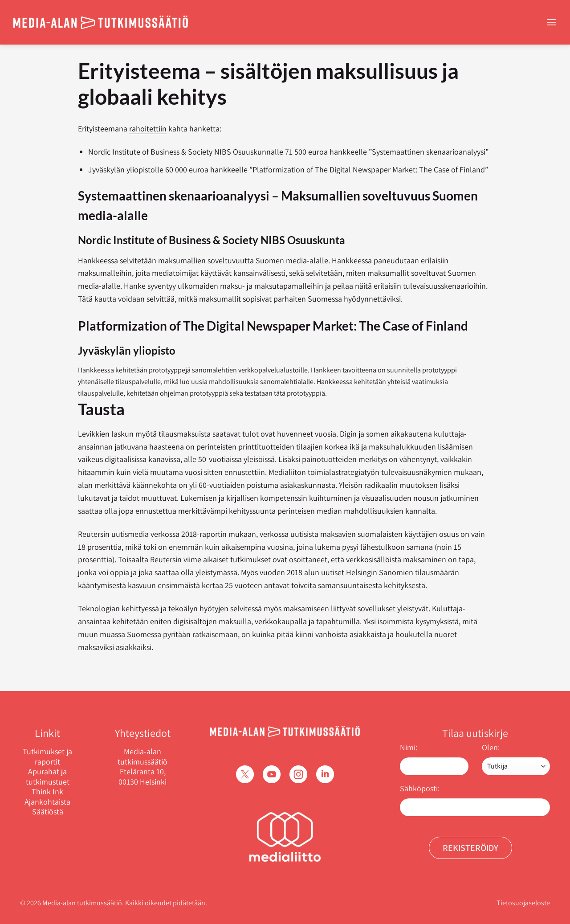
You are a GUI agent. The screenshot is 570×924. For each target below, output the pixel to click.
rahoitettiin (148, 129)
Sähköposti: (420, 788)
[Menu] (551, 22)
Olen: (491, 747)
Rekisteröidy (470, 848)
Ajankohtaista (47, 802)
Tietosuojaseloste (523, 903)
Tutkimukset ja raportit (47, 757)
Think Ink (47, 792)
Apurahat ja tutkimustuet (48, 777)
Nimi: (409, 747)
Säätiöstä (48, 812)
